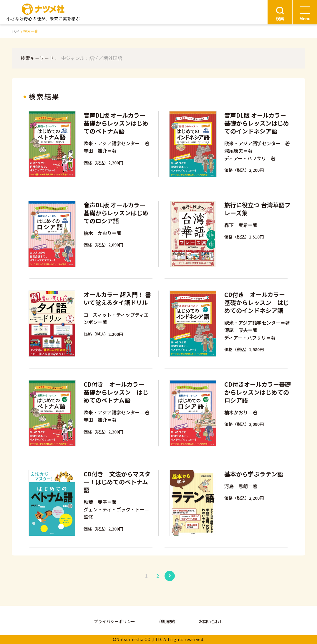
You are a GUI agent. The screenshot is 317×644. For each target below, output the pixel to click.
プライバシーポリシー (114, 621)
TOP (16, 31)
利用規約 (167, 621)
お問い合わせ (211, 621)
